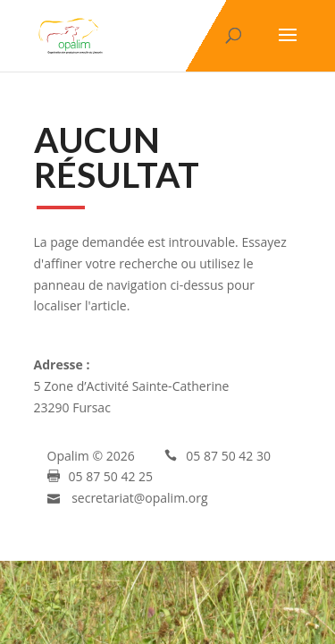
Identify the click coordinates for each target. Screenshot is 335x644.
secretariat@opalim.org (139, 498)
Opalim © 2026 (91, 456)
